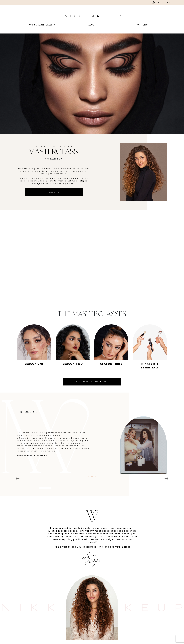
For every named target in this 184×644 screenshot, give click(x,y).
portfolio (142, 30)
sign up (170, 2)
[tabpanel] (92, 454)
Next (167, 488)
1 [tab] (88, 486)
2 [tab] (92, 486)
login (156, 2)
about (92, 30)
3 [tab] (96, 486)
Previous (17, 488)
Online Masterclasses (42, 30)
